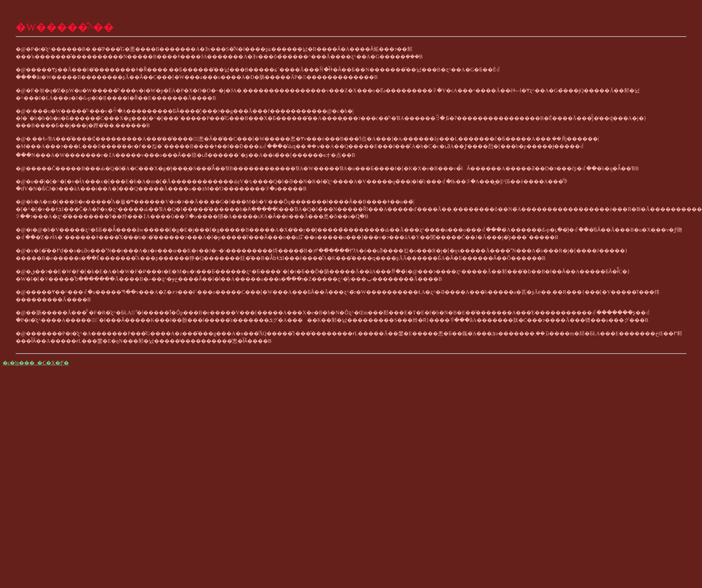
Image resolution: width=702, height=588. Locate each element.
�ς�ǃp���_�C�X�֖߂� (36, 363)
